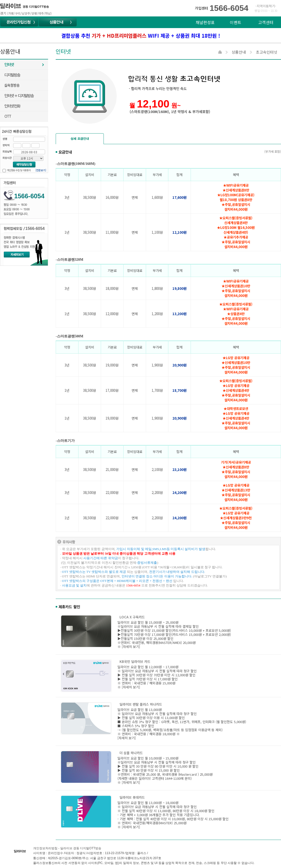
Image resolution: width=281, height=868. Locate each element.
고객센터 (266, 22)
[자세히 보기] (131, 647)
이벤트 (236, 22)
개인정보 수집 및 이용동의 (19, 170)
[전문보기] (41, 170)
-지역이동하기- (266, 6)
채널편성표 (205, 22)
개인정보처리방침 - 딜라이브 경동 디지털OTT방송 (67, 848)
